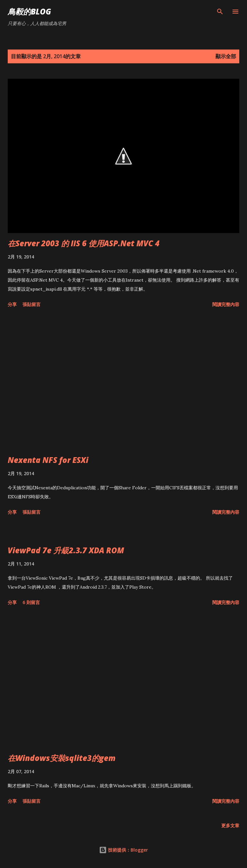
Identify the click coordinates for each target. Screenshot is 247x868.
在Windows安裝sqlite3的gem (62, 758)
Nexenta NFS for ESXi (48, 460)
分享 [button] (12, 304)
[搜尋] (220, 12)
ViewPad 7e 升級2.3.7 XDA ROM (66, 550)
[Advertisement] (123, 383)
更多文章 (230, 825)
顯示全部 (226, 56)
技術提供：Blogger (123, 850)
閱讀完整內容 (226, 304)
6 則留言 (31, 602)
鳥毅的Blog (29, 11)
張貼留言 (32, 304)
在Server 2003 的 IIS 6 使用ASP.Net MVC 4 (84, 243)
